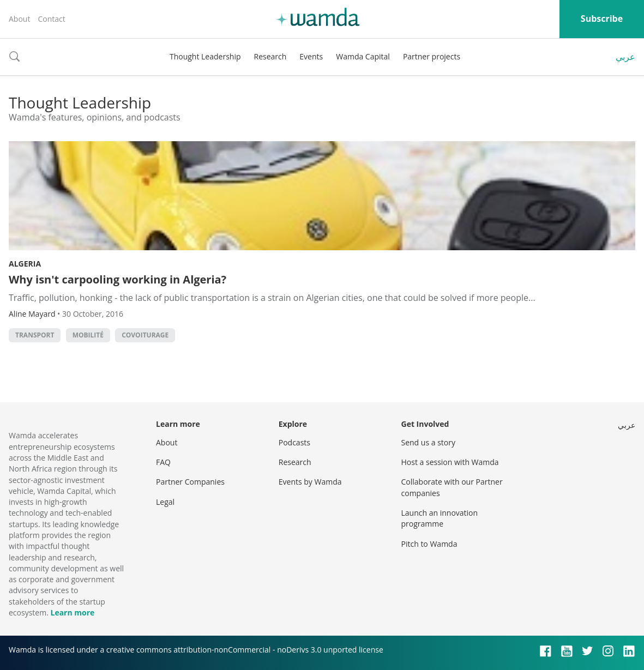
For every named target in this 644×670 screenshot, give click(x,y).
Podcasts (294, 442)
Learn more (72, 612)
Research (270, 56)
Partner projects (432, 56)
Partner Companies (190, 482)
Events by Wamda (310, 482)
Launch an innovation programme (440, 518)
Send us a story (428, 442)
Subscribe (602, 19)
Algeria (25, 264)
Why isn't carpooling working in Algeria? (118, 279)
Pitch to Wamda (429, 544)
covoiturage (145, 335)
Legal (165, 502)
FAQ (163, 462)
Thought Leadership (205, 56)
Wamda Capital (363, 56)
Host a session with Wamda (450, 462)
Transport (35, 335)
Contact (51, 19)
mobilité (88, 335)
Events (311, 56)
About (19, 19)
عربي (625, 57)
